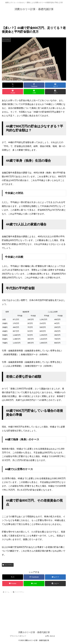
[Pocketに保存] (13, 92)
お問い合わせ (50, 636)
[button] (55, 92)
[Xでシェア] (13, 85)
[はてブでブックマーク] (55, 85)
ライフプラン (8, 565)
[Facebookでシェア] (34, 85)
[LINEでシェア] (34, 92)
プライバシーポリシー (18, 636)
